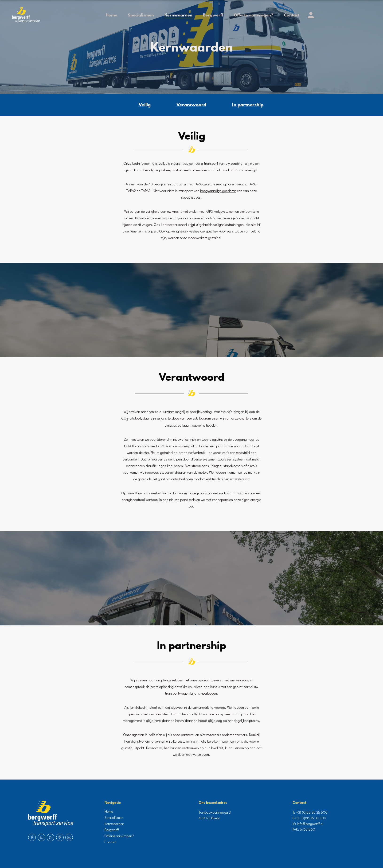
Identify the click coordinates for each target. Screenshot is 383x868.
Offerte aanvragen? (254, 15)
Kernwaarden (178, 15)
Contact (291, 15)
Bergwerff (213, 15)
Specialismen (141, 15)
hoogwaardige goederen (218, 191)
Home (111, 15)
